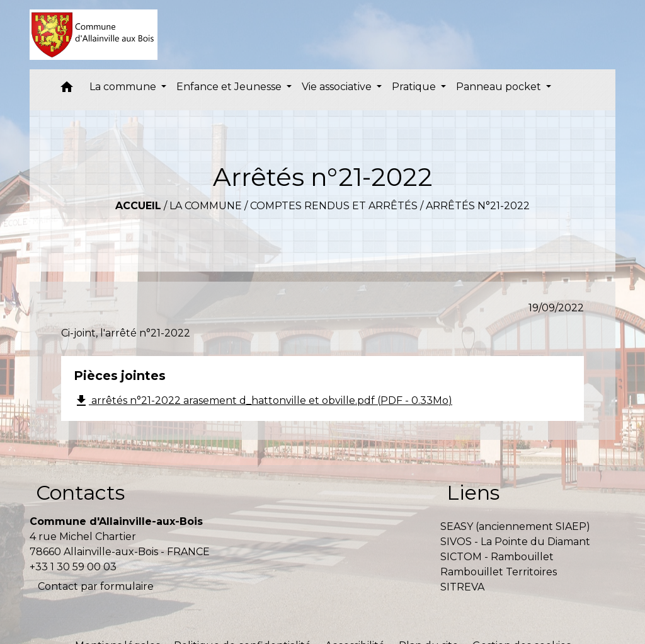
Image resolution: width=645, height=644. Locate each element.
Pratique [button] (415, 87)
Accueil (138, 206)
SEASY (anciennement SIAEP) (515, 526)
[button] (67, 90)
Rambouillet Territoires (499, 572)
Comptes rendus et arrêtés (334, 206)
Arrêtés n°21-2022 (478, 206)
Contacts (80, 492)
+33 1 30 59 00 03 (73, 567)
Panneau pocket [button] (500, 87)
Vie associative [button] (338, 87)
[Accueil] (94, 35)
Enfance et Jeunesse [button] (230, 87)
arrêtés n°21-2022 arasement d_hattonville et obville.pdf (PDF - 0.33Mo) (263, 401)
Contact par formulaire (96, 586)
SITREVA (462, 587)
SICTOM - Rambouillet (497, 557)
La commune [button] (124, 87)
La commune (206, 206)
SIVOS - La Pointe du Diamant (515, 542)
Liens (473, 492)
